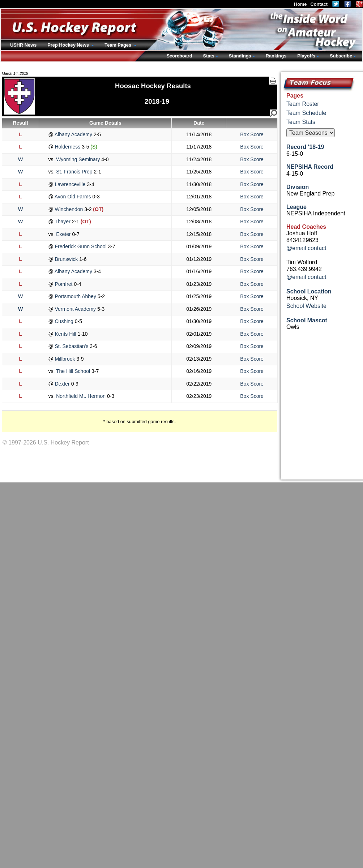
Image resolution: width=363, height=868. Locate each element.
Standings (240, 56)
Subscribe (341, 56)
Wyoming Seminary (78, 159)
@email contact (306, 248)
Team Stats (301, 122)
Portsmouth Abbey (76, 296)
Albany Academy (74, 134)
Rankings (276, 56)
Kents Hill (66, 334)
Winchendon (69, 209)
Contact (319, 4)
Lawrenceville (70, 184)
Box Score (252, 134)
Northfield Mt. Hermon (81, 396)
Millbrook (65, 359)
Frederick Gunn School (81, 246)
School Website (306, 306)
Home (300, 4)
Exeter (63, 234)
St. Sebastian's (72, 346)
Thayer (63, 222)
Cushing (64, 321)
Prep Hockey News (69, 45)
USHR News (23, 45)
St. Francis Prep (74, 172)
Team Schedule (306, 113)
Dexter (62, 384)
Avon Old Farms (73, 197)
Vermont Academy (75, 309)
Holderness (68, 147)
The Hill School (73, 371)
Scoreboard (179, 56)
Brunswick (67, 259)
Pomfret (64, 284)
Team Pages (118, 45)
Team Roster (303, 104)
